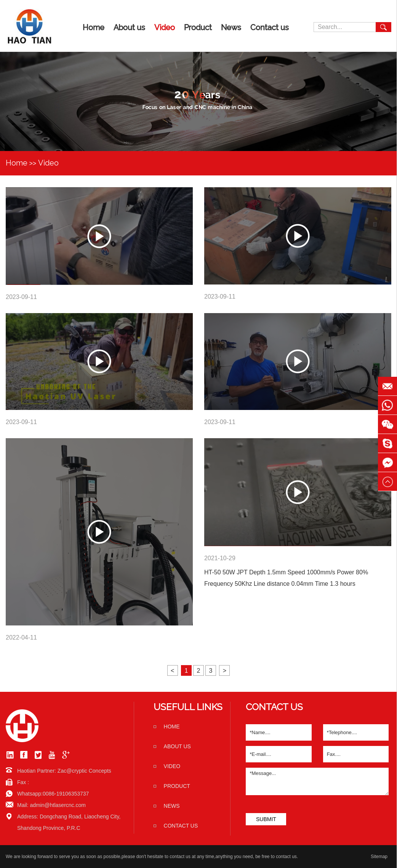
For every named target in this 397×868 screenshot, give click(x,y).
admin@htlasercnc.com (58, 805)
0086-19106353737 (66, 794)
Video (165, 27)
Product (198, 27)
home (172, 727)
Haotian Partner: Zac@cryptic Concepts (64, 771)
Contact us (270, 27)
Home (94, 27)
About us (129, 27)
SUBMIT (266, 819)
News (231, 27)
